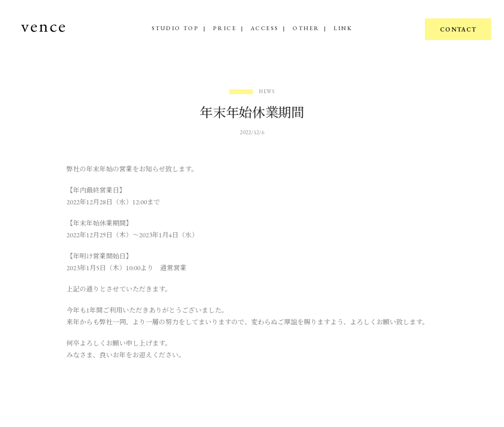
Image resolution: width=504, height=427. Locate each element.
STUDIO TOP (175, 28)
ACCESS (264, 28)
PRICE (225, 28)
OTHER (306, 28)
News (267, 92)
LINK (343, 28)
